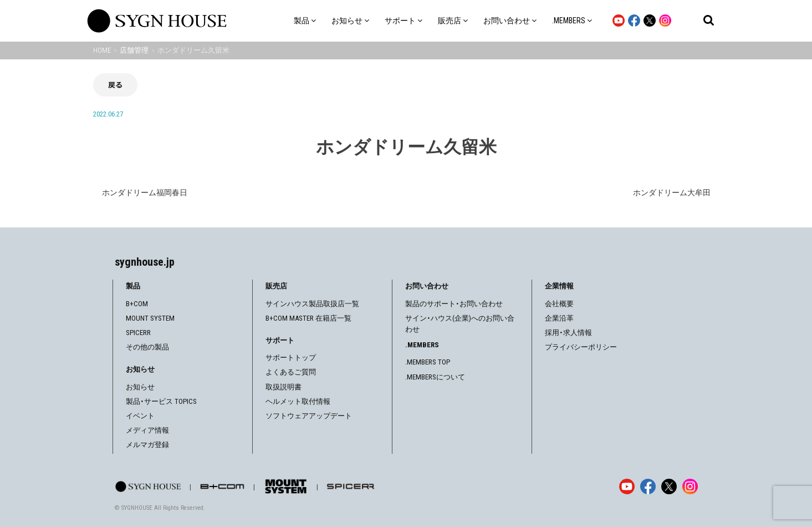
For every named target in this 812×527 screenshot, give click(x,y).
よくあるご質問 (291, 372)
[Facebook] (648, 487)
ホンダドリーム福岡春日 (145, 192)
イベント (140, 416)
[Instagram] (690, 487)
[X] (669, 487)
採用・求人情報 (568, 333)
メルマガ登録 (147, 445)
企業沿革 (559, 318)
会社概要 (559, 304)
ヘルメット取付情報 (298, 401)
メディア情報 (147, 430)
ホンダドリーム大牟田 (672, 192)
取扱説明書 (284, 387)
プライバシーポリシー (581, 347)
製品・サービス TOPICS (161, 401)
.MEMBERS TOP (428, 362)
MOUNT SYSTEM (150, 318)
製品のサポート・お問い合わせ (454, 304)
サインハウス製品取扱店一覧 (312, 304)
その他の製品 (147, 347)
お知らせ (140, 387)
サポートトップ (291, 358)
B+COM (137, 304)
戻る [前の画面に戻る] (115, 85)
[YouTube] (627, 487)
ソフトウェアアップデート (309, 416)
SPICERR (138, 333)
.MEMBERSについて (435, 377)
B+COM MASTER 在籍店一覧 (308, 318)
